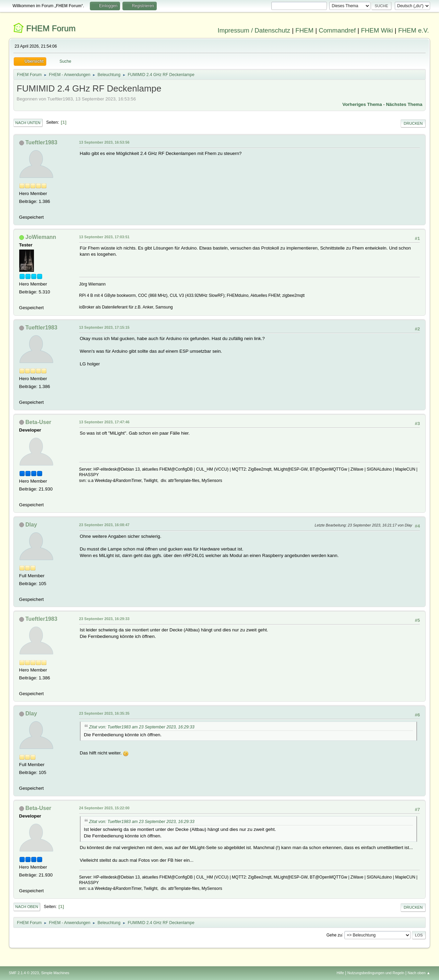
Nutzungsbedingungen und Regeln (376, 973)
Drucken (413, 123)
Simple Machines (55, 973)
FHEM (304, 30)
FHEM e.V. (414, 30)
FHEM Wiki (377, 30)
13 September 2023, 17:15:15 (104, 327)
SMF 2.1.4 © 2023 (24, 973)
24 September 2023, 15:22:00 (104, 808)
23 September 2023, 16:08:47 (104, 525)
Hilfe (340, 973)
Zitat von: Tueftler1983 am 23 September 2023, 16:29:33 (142, 727)
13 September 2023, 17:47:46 (104, 422)
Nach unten (28, 123)
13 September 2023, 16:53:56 (104, 142)
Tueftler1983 (41, 142)
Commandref (337, 30)
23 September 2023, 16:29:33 (104, 619)
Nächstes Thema (404, 104)
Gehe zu (334, 935)
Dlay (31, 525)
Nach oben (27, 907)
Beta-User (38, 422)
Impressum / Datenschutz (254, 30)
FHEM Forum (51, 28)
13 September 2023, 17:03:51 (104, 237)
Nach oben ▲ (419, 973)
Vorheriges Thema (362, 104)
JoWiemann (41, 237)
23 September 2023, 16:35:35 (104, 713)
